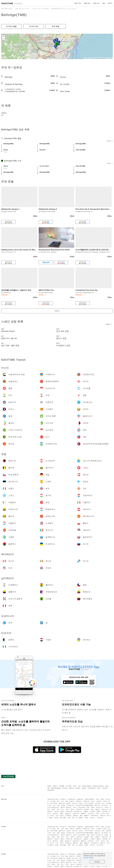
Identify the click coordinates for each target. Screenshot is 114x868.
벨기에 (63, 807)
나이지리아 (100, 818)
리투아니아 (105, 809)
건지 (62, 809)
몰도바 (63, 811)
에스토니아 (99, 807)
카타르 (81, 803)
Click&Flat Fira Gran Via (86, 290)
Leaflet (86, 58)
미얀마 (105, 801)
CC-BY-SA (109, 58)
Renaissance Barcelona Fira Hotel (54, 250)
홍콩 (102, 799)
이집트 (86, 818)
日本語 (49, 786)
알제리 (81, 818)
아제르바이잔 (72, 799)
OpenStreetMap (95, 58)
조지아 (98, 799)
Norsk (99, 788)
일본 (67, 801)
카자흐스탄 (86, 801)
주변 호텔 (55, 26)
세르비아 (55, 814)
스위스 (75, 807)
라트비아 (57, 811)
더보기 (110, 141)
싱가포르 (98, 803)
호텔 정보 (87, 3)
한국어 (75, 786)
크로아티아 (79, 809)
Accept (97, 862)
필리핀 (69, 803)
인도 (58, 801)
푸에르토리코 (95, 816)
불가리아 (69, 807)
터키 (54, 805)
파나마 (52, 816)
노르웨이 (93, 811)
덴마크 (93, 807)
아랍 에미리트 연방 (53, 799)
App (104, 3)
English (55, 786)
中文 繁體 (61, 786)
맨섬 (92, 809)
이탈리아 (98, 809)
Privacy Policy (88, 858)
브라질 (56, 818)
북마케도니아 (78, 811)
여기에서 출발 (11, 26)
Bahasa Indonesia (98, 786)
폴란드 (99, 811)
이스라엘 (53, 801)
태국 (103, 803)
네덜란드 (86, 811)
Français (65, 788)
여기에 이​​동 (33, 26)
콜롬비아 (87, 816)
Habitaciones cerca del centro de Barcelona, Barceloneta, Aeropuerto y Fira (36, 250)
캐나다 (103, 814)
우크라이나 (91, 814)
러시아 (98, 814)
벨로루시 (83, 814)
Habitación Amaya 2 (48, 209)
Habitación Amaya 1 (10, 209)
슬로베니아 (68, 814)
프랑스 (53, 809)
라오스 (93, 801)
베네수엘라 (63, 818)
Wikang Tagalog (56, 788)
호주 (73, 818)
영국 (58, 809)
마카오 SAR (54, 803)
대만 (58, 805)
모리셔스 (92, 818)
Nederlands (51, 790)
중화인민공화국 (90, 799)
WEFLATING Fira (46, 290)
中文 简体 (69, 786)
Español (78, 788)
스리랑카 (99, 801)
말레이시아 (62, 803)
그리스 (67, 809)
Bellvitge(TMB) (14, 15)
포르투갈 (105, 811)
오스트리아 (105, 805)
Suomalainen (92, 788)
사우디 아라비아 (89, 803)
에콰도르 (103, 816)
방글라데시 (80, 799)
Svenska (105, 788)
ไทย (80, 786)
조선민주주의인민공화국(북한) (85, 805)
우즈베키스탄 (70, 805)
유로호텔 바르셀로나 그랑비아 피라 (16, 290)
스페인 (106, 807)
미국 (57, 816)
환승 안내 (78, 3)
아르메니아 (63, 799)
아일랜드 (87, 809)
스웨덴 (61, 814)
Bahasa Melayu (87, 786)
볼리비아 (76, 816)
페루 (69, 818)
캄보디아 (72, 801)
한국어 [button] (110, 3)
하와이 (62, 816)
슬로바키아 (76, 814)
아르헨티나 (68, 816)
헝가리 (73, 809)
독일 (88, 807)
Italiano (84, 788)
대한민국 (79, 801)
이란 (62, 801)
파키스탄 (75, 803)
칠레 (81, 816)
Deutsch (71, 788)
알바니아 (97, 805)
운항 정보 (96, 3)
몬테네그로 (69, 811)
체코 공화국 (82, 807)
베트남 (63, 805)
